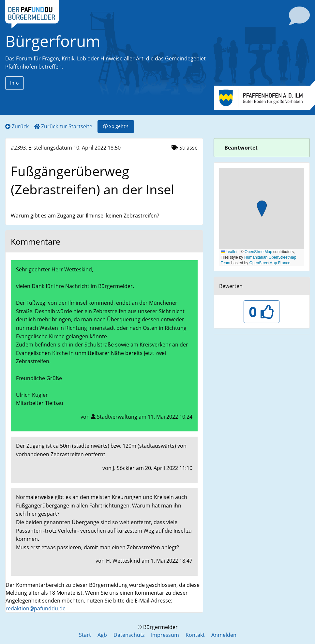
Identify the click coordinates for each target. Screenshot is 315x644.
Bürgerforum (53, 41)
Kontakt (195, 635)
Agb (102, 635)
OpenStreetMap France (270, 263)
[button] (262, 209)
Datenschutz (129, 635)
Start (85, 635)
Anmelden (224, 635)
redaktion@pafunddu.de (36, 608)
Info (14, 83)
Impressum (165, 635)
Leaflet (229, 252)
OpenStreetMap (258, 252)
